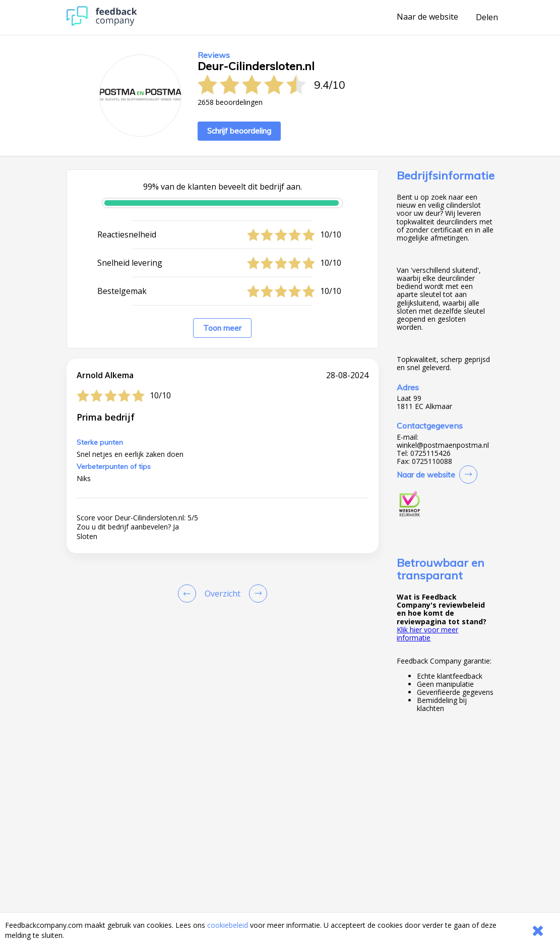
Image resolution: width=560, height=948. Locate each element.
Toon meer (222, 328)
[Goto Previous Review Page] (189, 594)
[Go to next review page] (256, 594)
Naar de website (427, 17)
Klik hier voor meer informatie (427, 634)
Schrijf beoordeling (239, 131)
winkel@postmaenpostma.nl (443, 445)
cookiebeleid (228, 925)
